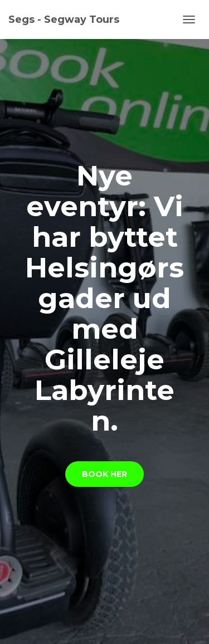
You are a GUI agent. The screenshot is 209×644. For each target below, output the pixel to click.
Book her (104, 474)
